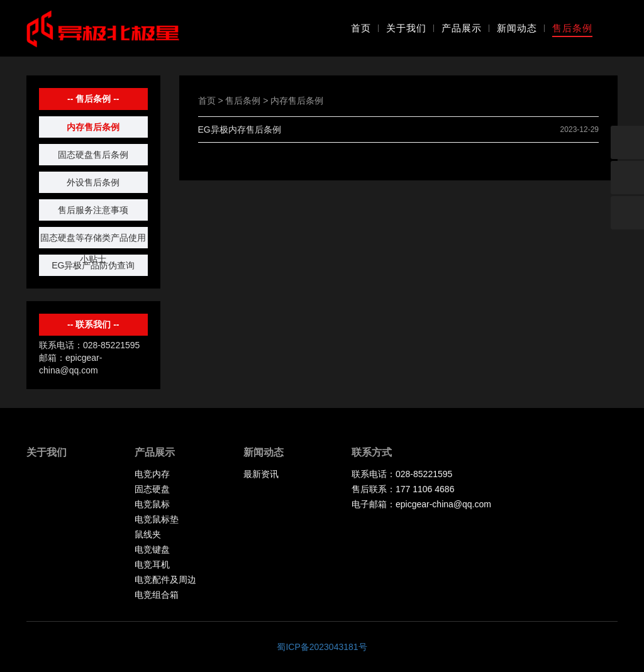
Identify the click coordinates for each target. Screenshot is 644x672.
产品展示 (462, 28)
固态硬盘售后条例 (93, 155)
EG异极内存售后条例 (240, 129)
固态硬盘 (152, 489)
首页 (361, 28)
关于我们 (406, 28)
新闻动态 (517, 28)
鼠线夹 (148, 534)
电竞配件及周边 (165, 580)
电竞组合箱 (157, 595)
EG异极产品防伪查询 (93, 265)
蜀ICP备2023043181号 (322, 647)
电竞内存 (152, 474)
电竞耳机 (152, 565)
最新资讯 (261, 474)
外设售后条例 (93, 182)
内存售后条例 (93, 127)
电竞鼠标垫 (157, 519)
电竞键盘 (152, 549)
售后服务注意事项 (93, 210)
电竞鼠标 (152, 504)
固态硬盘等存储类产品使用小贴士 (93, 240)
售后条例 (572, 28)
